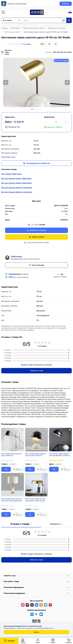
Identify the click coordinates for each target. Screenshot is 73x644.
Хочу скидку (61, 61)
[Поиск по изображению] (64, 20)
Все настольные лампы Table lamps (16, 178)
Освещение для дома (57, 28)
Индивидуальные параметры (37, 163)
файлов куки (49, 628)
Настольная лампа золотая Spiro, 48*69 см (11, 455)
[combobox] (12, 20)
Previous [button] (6, 82)
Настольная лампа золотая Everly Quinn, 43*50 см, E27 (35, 500)
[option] (36, 82)
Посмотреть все (8, 157)
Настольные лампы (12, 32)
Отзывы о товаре (21, 524)
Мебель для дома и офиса (34, 28)
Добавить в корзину (36, 230)
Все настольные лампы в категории (17, 187)
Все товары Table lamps (11, 174)
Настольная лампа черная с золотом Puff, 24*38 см (35, 455)
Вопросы (56, 524)
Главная (4, 28)
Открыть (66, 4)
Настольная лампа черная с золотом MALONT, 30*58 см (59, 455)
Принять (36, 632)
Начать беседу (36, 265)
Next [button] (67, 82)
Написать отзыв (37, 371)
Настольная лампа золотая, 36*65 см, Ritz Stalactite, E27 (12, 500)
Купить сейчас (37, 237)
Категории (15, 28)
